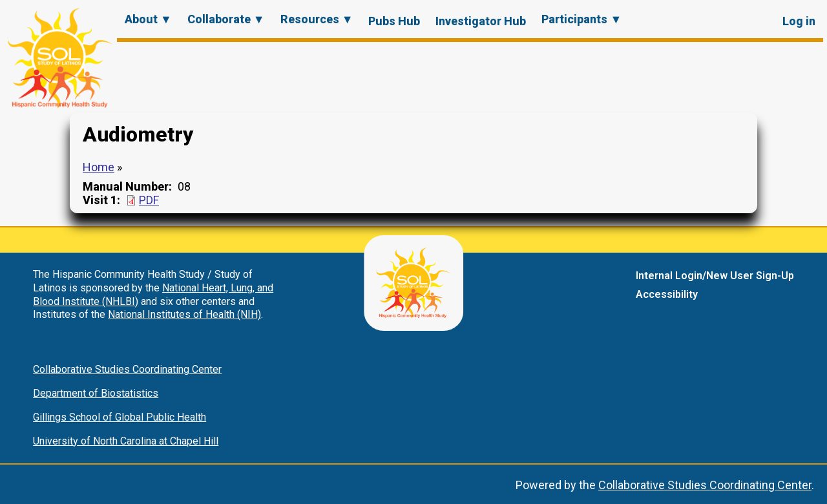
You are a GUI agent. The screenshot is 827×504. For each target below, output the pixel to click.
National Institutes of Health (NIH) (184, 314)
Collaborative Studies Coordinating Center (127, 369)
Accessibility (667, 294)
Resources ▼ (317, 19)
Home (99, 167)
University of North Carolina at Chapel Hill (126, 441)
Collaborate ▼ (226, 19)
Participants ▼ (581, 19)
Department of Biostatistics (96, 393)
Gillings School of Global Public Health (120, 417)
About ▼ (148, 19)
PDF (149, 200)
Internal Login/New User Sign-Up (715, 276)
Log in (799, 21)
